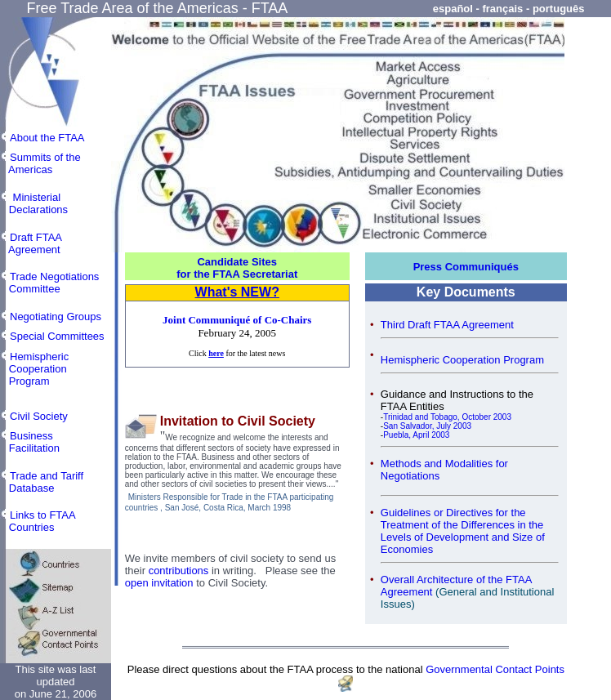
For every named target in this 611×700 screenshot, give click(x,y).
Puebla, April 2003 (416, 435)
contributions (179, 571)
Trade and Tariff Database (42, 482)
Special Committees (57, 336)
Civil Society (39, 416)
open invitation (159, 583)
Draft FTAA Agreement (31, 243)
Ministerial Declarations (34, 203)
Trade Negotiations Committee (49, 283)
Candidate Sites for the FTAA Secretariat (237, 268)
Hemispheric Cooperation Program (462, 360)
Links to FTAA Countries (38, 521)
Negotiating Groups (56, 317)
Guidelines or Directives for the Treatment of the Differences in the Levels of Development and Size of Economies (463, 531)
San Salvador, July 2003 (427, 426)
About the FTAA (47, 138)
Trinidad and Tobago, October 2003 (447, 417)
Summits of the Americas (40, 163)
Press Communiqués (466, 267)
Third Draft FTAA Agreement (447, 325)
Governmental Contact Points (495, 669)
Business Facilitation (30, 442)
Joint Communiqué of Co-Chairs (237, 320)
